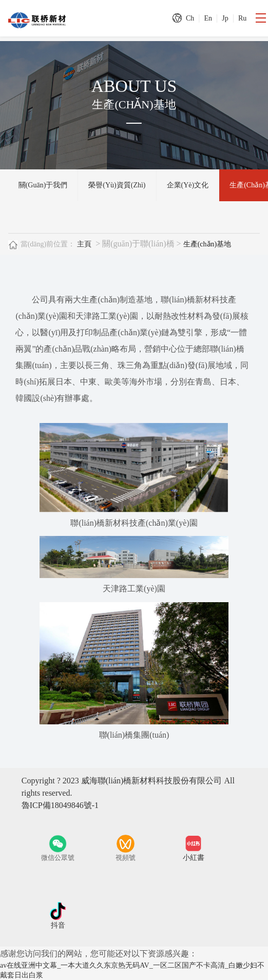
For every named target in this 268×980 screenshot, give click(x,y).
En (208, 18)
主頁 (84, 244)
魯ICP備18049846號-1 (60, 805)
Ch (190, 18)
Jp (225, 18)
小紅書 (194, 858)
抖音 (58, 925)
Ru (242, 18)
